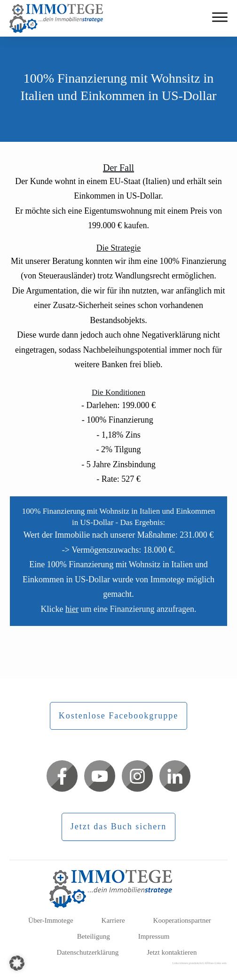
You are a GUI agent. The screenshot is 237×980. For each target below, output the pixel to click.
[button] (17, 963)
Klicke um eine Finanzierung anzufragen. (119, 609)
